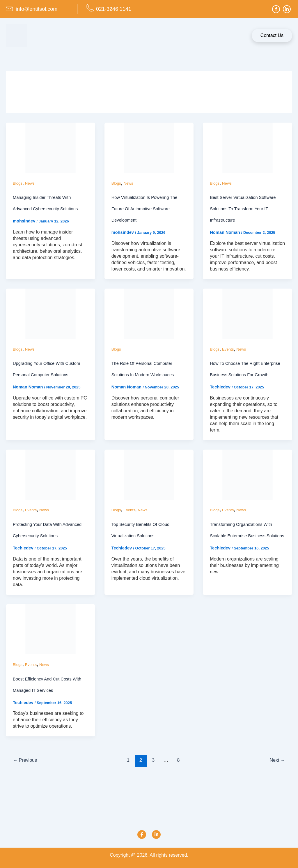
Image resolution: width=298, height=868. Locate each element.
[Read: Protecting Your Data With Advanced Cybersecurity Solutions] (50, 486)
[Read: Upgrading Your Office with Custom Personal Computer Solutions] (50, 314)
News (31, 183)
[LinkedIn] (287, 9)
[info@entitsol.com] (10, 8)
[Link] (156, 835)
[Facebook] (276, 9)
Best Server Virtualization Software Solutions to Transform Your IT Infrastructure (246, 209)
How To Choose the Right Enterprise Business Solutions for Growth (245, 375)
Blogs (18, 183)
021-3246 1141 (114, 9)
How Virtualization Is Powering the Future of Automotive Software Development (148, 209)
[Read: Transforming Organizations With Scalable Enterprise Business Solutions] (248, 486)
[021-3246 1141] (90, 8)
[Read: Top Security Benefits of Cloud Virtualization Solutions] (149, 486)
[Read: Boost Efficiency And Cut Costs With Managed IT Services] (50, 641)
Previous (26, 773)
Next (277, 773)
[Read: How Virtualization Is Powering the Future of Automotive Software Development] (149, 147)
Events (229, 349)
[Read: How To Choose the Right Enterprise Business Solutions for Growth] (248, 314)
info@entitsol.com (37, 9)
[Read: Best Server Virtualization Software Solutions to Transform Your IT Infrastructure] (248, 147)
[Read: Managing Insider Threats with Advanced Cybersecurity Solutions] (50, 147)
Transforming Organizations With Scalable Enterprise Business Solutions (244, 548)
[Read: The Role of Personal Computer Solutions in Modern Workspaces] (149, 314)
